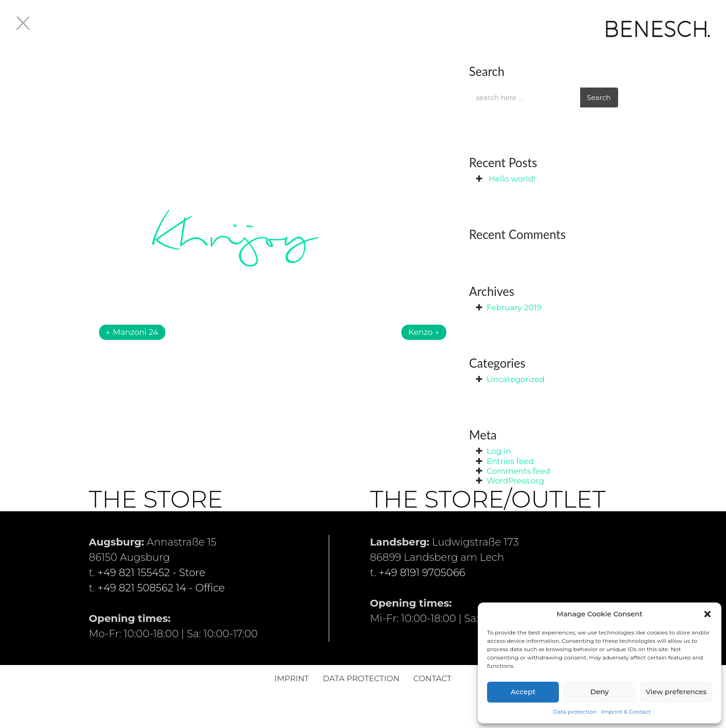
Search (599, 97)
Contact (432, 678)
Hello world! (512, 179)
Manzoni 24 (132, 332)
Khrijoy (232, 237)
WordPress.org (515, 481)
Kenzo (424, 332)
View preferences (676, 692)
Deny (600, 692)
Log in (499, 451)
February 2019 (514, 308)
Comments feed (519, 471)
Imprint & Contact (626, 712)
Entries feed (510, 461)
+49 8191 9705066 (422, 573)
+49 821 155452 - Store (152, 573)
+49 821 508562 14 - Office (161, 588)
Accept (523, 692)
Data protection (575, 712)
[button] (707, 614)
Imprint (292, 678)
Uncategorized (516, 379)
